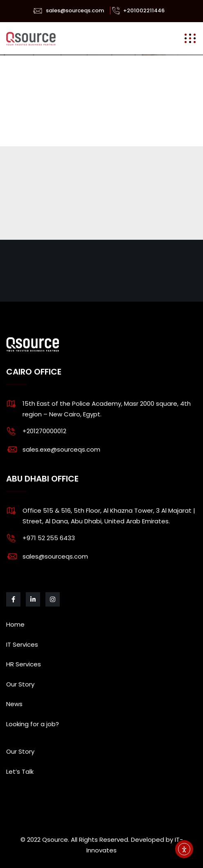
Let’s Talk (20, 771)
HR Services (24, 664)
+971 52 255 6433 (49, 538)
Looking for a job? (33, 724)
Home (15, 624)
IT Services (22, 644)
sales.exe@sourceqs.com (61, 449)
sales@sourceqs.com (75, 10)
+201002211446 (144, 10)
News (14, 704)
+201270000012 (44, 431)
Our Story (20, 684)
